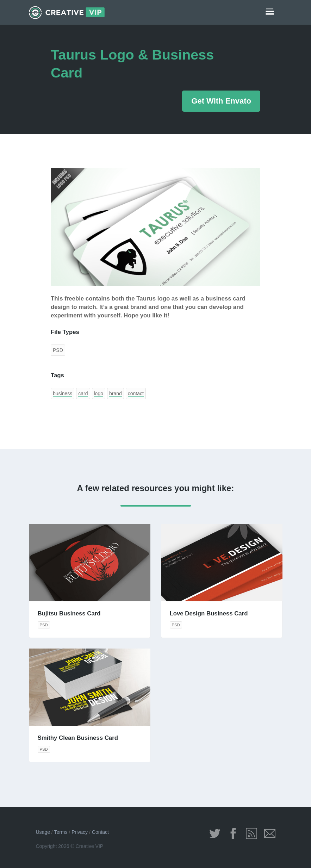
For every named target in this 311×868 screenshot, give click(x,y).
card (83, 393)
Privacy (80, 832)
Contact (100, 832)
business (63, 393)
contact (136, 393)
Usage (43, 832)
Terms (61, 832)
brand (116, 393)
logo (99, 393)
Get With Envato (221, 101)
